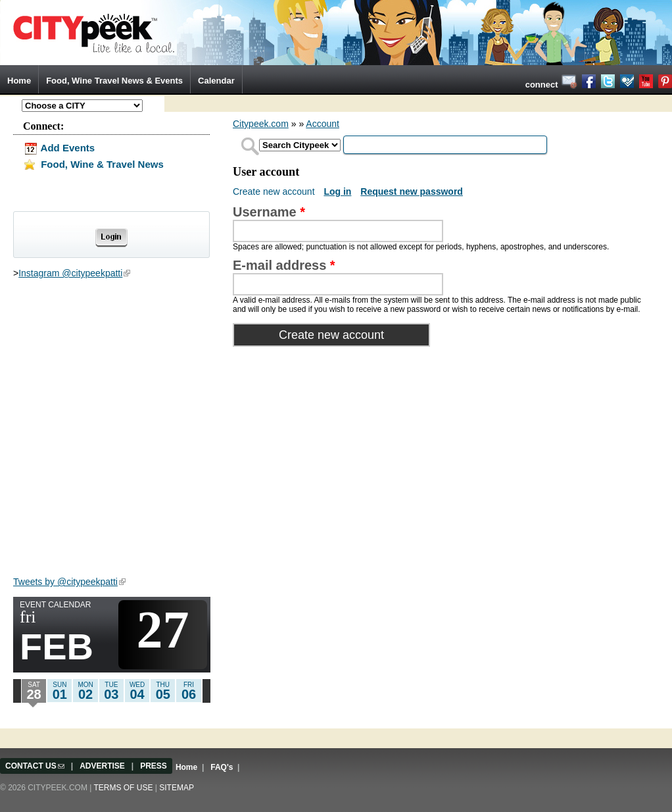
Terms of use (123, 788)
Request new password (412, 191)
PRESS (154, 766)
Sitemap (177, 788)
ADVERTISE (102, 766)
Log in (337, 191)
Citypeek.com (261, 124)
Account (323, 124)
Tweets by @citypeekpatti (69, 582)
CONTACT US (35, 766)
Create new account (275, 191)
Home (19, 81)
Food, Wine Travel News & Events (114, 81)
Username (269, 212)
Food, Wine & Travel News (93, 164)
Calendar (216, 81)
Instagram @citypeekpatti (74, 273)
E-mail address (284, 265)
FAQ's (222, 767)
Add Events (59, 148)
